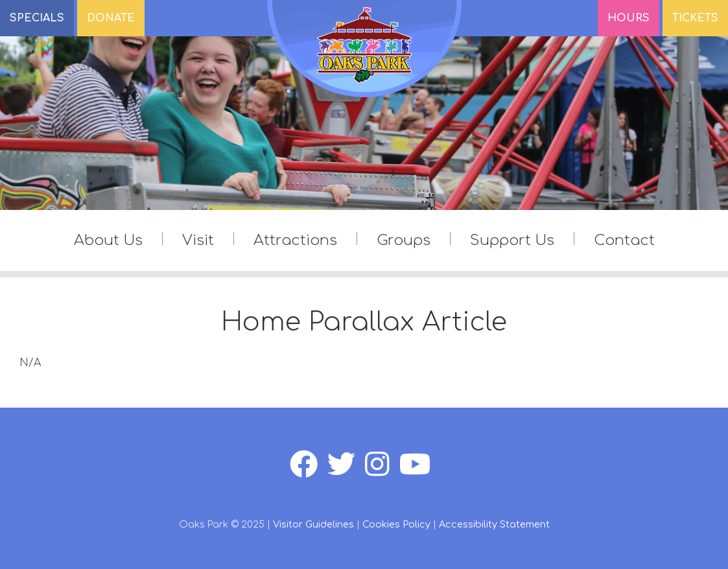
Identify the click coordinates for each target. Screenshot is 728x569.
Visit (198, 240)
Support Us (512, 240)
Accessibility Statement (494, 524)
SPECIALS (37, 18)
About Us (108, 240)
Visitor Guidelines (313, 524)
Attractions (295, 240)
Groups (404, 240)
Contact (624, 240)
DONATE (111, 18)
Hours (628, 18)
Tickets (695, 18)
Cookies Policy (396, 524)
